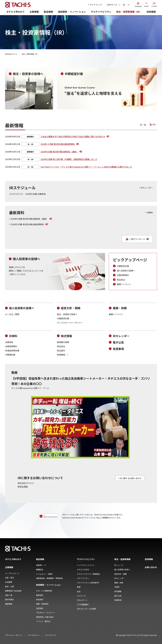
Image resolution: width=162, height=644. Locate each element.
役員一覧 (9, 595)
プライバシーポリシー (14, 635)
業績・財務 (120, 308)
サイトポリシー (34, 635)
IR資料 (150, 212)
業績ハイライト (124, 284)
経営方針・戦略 (71, 308)
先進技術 (40, 599)
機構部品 (40, 570)
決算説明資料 (123, 275)
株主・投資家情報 (122, 559)
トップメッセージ (12, 573)
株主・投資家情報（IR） (129, 12)
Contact (154, 6)
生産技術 (40, 608)
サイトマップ (96, 5)
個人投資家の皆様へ (126, 271)
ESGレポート (82, 600)
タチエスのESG (83, 570)
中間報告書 (10, 355)
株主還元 (61, 350)
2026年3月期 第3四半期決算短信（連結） (61, 152)
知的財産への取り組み (45, 617)
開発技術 (40, 595)
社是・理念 (9, 578)
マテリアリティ (83, 578)
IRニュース (119, 565)
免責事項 (118, 349)
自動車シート (41, 565)
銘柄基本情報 (63, 342)
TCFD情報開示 (83, 605)
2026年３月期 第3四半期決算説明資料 (60, 144)
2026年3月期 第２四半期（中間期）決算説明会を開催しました (69, 159)
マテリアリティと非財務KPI (88, 583)
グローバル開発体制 (44, 591)
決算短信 (9, 342)
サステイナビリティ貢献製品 (88, 574)
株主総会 (121, 280)
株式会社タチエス (11, 54)
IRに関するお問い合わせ (131, 478)
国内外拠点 (9, 599)
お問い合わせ (151, 567)
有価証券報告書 (12, 350)
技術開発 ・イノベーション (72, 12)
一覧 (144, 125)
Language (138, 6)
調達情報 (9, 604)
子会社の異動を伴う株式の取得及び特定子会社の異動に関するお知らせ (75, 136)
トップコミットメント (86, 565)
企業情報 (34, 12)
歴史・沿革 (9, 586)
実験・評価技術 (42, 604)
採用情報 (151, 12)
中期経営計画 (123, 266)
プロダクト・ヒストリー (46, 613)
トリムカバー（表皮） (45, 574)
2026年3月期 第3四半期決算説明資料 (29, 224)
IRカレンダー (147, 188)
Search (146, 6)
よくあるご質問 (12, 314)
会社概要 (9, 582)
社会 (79, 591)
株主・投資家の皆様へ (67, 314)
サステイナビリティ (101, 12)
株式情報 (66, 336)
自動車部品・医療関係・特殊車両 (49, 578)
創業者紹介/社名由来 (13, 591)
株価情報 (63, 355)
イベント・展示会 (43, 621)
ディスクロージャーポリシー (70, 323)
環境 (79, 587)
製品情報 (48, 12)
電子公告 (118, 342)
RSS (154, 125)
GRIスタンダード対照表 (86, 609)
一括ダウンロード (139, 239)
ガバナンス (81, 596)
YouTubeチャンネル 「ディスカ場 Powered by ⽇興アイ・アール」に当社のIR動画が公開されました (86, 167)
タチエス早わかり (15, 12)
